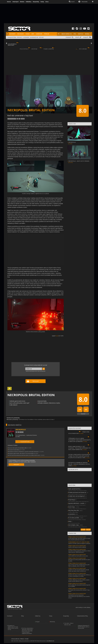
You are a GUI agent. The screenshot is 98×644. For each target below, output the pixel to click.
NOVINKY (12, 34)
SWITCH (80, 34)
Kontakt (27, 639)
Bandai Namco (22, 435)
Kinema (22, 2)
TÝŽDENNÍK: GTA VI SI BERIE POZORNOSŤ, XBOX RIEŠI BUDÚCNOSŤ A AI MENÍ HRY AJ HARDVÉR (79, 440)
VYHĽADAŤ (68, 37)
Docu (47, 2)
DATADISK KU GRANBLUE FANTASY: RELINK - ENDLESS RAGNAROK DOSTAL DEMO (79, 464)
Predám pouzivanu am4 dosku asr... (78, 492)
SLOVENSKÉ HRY (34, 37)
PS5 (75, 34)
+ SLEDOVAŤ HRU (25, 442)
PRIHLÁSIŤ (16, 465)
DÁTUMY (41, 37)
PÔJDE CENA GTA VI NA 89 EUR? (77, 537)
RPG (19, 437)
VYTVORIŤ (83, 530)
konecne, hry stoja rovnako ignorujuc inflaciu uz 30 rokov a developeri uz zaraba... (79, 575)
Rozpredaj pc (72, 500)
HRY (33, 34)
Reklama (22, 639)
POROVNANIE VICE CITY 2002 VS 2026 (79, 542)
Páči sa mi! (36, 381)
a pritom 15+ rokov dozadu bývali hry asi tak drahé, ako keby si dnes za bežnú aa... (79, 570)
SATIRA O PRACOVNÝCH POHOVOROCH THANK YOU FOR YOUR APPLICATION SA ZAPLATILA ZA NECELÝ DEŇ (79, 456)
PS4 (19, 119)
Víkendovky (52, 622)
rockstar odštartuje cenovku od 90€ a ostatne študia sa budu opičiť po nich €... (79, 581)
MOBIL (87, 34)
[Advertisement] (49, 61)
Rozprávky (36, 2)
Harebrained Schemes (32, 435)
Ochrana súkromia (15, 639)
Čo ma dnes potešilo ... (74, 518)
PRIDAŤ (77, 37)
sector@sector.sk (50, 641)
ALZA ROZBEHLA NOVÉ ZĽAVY (12, 45)
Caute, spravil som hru (74, 489)
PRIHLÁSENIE (85, 2)
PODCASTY (20, 37)
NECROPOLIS (72, 142)
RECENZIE (21, 34)
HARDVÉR (39, 34)
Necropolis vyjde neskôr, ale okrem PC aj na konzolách (21, 453)
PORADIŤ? (86, 37)
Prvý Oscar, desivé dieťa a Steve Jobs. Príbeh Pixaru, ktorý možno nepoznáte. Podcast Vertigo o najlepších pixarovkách (28, 631)
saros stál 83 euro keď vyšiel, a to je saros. (78, 556)
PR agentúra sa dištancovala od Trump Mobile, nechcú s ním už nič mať (13, 628)
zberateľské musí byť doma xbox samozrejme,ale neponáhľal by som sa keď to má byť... (79, 596)
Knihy (70, 521)
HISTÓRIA (14, 37)
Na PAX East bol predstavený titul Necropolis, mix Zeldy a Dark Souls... (24, 455)
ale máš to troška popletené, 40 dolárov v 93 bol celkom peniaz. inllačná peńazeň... (79, 552)
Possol (57, 336)
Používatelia (86, 406)
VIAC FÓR (88, 530)
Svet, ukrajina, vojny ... (74, 525)
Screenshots (72, 514)
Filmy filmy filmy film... (74, 510)
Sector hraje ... (72, 507)
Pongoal (38, 622)
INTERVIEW (26, 37)
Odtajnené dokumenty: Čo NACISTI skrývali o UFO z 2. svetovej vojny (84, 627)
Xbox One (23, 119)
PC (59, 34)
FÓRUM (47, 34)
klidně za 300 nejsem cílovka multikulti (77, 547)
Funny (42, 2)
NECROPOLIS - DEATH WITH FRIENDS (79, 161)
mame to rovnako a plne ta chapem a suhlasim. (79, 543)
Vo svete (80, 406)
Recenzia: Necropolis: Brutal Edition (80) (17, 448)
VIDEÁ (28, 34)
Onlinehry (29, 2)
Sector (9, 2)
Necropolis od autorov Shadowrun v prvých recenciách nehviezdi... (24, 452)
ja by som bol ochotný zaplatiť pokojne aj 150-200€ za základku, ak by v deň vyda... (79, 565)
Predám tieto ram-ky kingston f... (77, 496)
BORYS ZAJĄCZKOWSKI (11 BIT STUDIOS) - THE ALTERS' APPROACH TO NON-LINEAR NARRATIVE (79, 448)
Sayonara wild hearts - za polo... (77, 503)
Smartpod (15, 2)
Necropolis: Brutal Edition (14, 450)
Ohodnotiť (83, 414)
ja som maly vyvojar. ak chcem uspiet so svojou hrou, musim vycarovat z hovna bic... (79, 539)
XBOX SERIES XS (67, 34)
